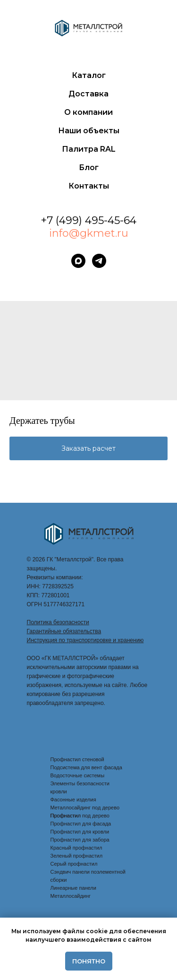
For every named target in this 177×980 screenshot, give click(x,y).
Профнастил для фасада (81, 824)
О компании (88, 112)
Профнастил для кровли (80, 832)
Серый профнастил (74, 864)
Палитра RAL (89, 149)
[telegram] (99, 261)
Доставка (88, 94)
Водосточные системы (78, 775)
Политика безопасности (58, 622)
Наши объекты (89, 131)
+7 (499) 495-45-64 (88, 220)
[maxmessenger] (78, 261)
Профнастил (66, 816)
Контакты (89, 186)
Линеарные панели (73, 888)
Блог (89, 168)
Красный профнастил (76, 848)
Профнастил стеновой (77, 759)
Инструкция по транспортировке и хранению (85, 640)
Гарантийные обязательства (64, 631)
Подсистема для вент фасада (86, 767)
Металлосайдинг (71, 896)
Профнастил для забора (80, 840)
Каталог (89, 75)
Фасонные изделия (73, 799)
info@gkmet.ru (89, 233)
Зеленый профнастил (77, 856)
